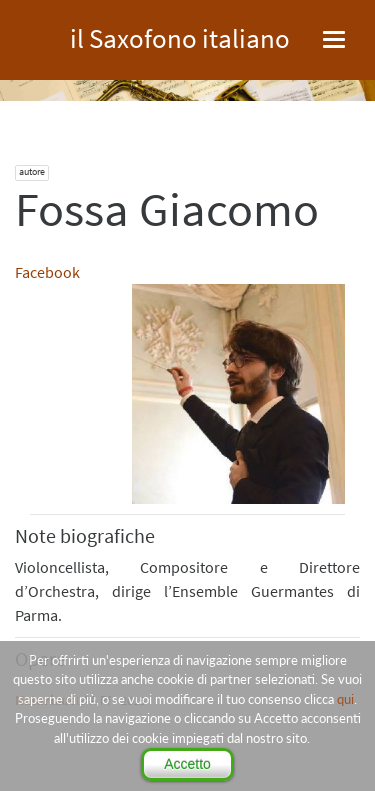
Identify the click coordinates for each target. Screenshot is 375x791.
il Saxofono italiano (180, 35)
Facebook (47, 272)
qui (345, 699)
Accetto (187, 764)
